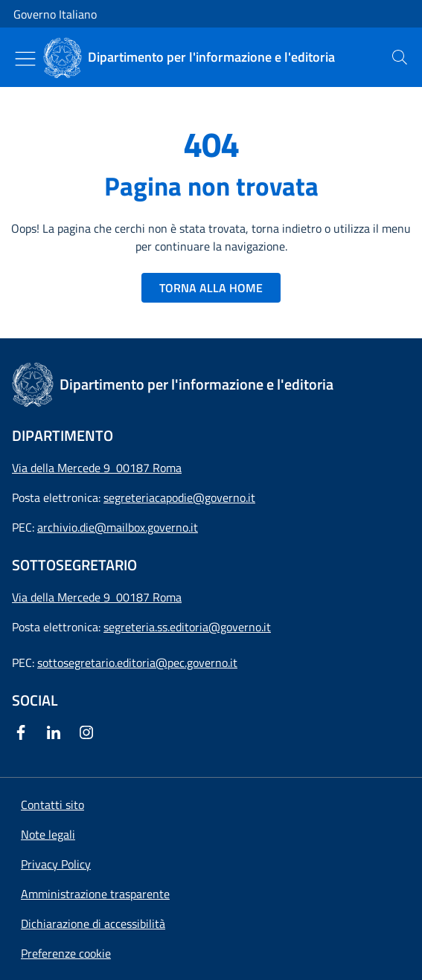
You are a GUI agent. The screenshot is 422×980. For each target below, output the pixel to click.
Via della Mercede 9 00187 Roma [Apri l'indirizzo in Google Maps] (97, 468)
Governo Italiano (55, 14)
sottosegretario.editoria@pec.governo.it (137, 663)
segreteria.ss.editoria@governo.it (187, 627)
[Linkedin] (57, 732)
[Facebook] (24, 732)
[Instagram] (89, 732)
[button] (66, 953)
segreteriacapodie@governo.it (179, 497)
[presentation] (400, 57)
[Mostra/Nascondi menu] (25, 59)
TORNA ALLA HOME (211, 288)
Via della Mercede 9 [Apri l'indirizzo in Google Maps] (64, 597)
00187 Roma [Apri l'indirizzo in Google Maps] (149, 597)
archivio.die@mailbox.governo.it (118, 527)
